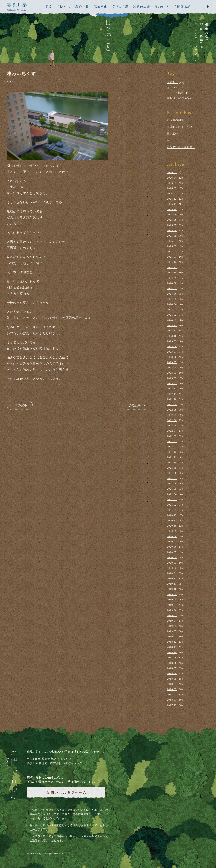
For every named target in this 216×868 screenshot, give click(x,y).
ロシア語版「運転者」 (181, 147)
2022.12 (172, 389)
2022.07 (172, 415)
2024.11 (172, 267)
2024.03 (172, 309)
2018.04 (172, 684)
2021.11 (172, 457)
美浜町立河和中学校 (180, 127)
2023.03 (172, 373)
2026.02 (172, 188)
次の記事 (134, 405)
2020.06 (172, 547)
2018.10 (172, 652)
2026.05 (172, 172)
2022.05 (172, 425)
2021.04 (172, 494)
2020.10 (172, 526)
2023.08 (172, 346)
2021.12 (172, 452)
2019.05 (172, 615)
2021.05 (172, 489)
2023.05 (172, 362)
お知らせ (173, 82)
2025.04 (172, 241)
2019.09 (172, 594)
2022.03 (172, 436)
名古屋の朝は (175, 120)
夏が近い (173, 134)
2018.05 (172, 679)
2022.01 (172, 447)
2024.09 (172, 278)
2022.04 (172, 431)
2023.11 (172, 331)
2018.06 (172, 673)
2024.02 (172, 315)
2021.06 (172, 483)
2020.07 (172, 542)
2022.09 (172, 404)
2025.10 (172, 209)
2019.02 (172, 631)
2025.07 (172, 225)
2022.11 (172, 394)
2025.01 (172, 257)
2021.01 (172, 510)
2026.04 (172, 178)
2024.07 (172, 288)
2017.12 (172, 705)
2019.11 (172, 584)
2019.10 (172, 589)
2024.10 (172, 273)
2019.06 (172, 610)
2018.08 (172, 663)
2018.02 (172, 694)
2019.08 (172, 600)
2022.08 (172, 410)
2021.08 (172, 473)
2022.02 (172, 441)
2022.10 (172, 399)
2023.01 (172, 383)
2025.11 (172, 204)
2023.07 (172, 352)
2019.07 (172, 605)
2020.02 (172, 568)
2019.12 (172, 578)
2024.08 (172, 283)
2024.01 (172, 320)
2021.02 (172, 505)
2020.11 (172, 520)
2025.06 (172, 230)
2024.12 (172, 262)
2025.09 (172, 215)
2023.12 (172, 325)
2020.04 (172, 557)
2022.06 (172, 420)
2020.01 (172, 573)
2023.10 (172, 336)
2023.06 (172, 357)
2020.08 (172, 536)
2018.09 (172, 658)
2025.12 (172, 199)
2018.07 (172, 668)
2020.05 (172, 552)
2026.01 (172, 193)
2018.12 (172, 642)
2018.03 (172, 689)
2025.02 (172, 251)
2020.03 (172, 563)
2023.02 (172, 378)
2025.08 (172, 220)
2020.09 (172, 531)
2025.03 (172, 246)
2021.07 (172, 478)
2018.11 (172, 647)
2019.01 (172, 636)
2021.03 (172, 499)
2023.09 (172, 341)
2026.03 (172, 183)
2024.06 (172, 294)
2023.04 (172, 367)
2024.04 (172, 304)
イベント (173, 88)
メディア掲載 (175, 93)
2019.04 (172, 621)
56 (168, 140)
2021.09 (172, 468)
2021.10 (172, 462)
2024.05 (172, 299)
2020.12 (172, 515)
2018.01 (172, 700)
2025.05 (172, 236)
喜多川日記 (174, 98)
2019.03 (172, 626)
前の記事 (21, 405)
